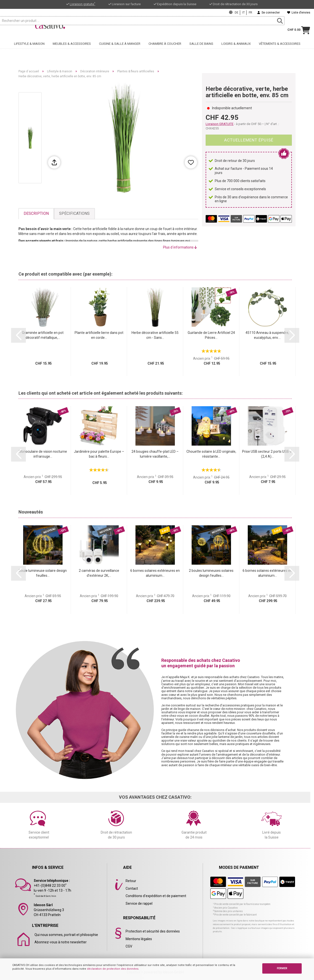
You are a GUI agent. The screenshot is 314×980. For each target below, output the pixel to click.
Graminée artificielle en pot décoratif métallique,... (43, 335)
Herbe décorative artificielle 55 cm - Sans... (155, 335)
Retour (131, 881)
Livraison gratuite (83, 4)
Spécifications (74, 213)
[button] (18, 335)
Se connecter (269, 13)
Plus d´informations (180, 247)
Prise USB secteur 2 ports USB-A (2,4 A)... (267, 454)
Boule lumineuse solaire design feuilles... (43, 573)
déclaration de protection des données (113, 969)
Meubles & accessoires (72, 51)
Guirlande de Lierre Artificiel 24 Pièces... (211, 335)
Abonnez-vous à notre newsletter (61, 942)
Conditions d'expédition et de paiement (156, 896)
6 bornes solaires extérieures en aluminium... (155, 573)
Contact (132, 888)
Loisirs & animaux (236, 51)
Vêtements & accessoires (280, 51)
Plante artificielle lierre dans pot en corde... (99, 335)
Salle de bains (201, 51)
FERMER (282, 968)
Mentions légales (139, 939)
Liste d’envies (299, 13)
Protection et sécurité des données (153, 931)
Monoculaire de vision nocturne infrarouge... (43, 454)
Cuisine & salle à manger (120, 51)
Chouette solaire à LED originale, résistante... (211, 454)
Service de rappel (139, 903)
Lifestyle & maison (29, 51)
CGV (129, 946)
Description (36, 213)
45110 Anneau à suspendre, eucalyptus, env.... (267, 335)
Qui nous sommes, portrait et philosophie (66, 935)
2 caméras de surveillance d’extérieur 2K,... (99, 573)
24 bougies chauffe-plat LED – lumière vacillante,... (155, 454)
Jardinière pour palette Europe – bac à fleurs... (99, 454)
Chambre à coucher (165, 51)
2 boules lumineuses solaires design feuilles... (211, 573)
